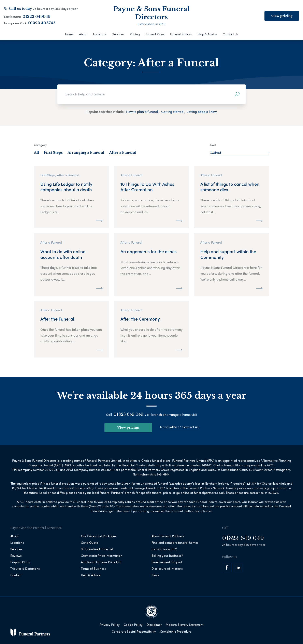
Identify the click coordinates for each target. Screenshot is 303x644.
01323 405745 (42, 23)
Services (118, 34)
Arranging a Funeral (86, 152)
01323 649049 (37, 17)
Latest (240, 152)
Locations (100, 34)
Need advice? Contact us (179, 427)
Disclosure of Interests (167, 568)
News (155, 575)
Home (69, 34)
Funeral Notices (181, 34)
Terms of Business (93, 568)
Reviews (16, 555)
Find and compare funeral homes (175, 542)
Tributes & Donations (25, 568)
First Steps (53, 152)
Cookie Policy (133, 625)
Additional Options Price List (101, 562)
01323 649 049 (128, 414)
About (83, 34)
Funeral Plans (155, 34)
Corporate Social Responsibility (134, 631)
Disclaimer (154, 625)
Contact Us (230, 34)
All (36, 152)
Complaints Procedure (176, 631)
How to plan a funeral (142, 112)
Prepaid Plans (20, 562)
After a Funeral (123, 152)
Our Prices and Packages (99, 536)
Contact (16, 575)
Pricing (135, 34)
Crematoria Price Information (102, 555)
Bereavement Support (167, 562)
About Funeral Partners (168, 536)
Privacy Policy (110, 625)
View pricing (282, 16)
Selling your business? (167, 555)
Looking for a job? (164, 549)
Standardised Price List (97, 549)
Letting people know (202, 112)
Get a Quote (89, 542)
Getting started (172, 112)
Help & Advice (207, 34)
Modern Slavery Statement (185, 625)
